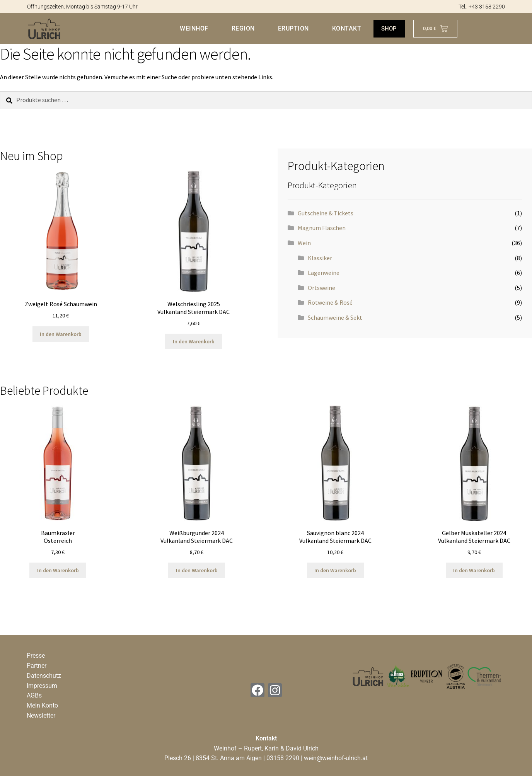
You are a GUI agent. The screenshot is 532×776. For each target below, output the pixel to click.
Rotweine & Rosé (330, 302)
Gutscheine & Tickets (326, 213)
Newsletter (41, 715)
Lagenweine (324, 273)
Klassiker (320, 258)
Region (242, 28)
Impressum (42, 686)
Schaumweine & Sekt (335, 317)
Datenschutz (44, 676)
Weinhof (194, 28)
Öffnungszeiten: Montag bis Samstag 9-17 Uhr (82, 7)
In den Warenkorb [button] (61, 334)
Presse (36, 656)
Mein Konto (42, 705)
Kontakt (346, 28)
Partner (37, 666)
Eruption (293, 28)
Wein (304, 243)
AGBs (34, 695)
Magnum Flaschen (322, 228)
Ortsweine (321, 288)
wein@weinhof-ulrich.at (336, 758)
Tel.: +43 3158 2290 (482, 7)
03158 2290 (283, 758)
